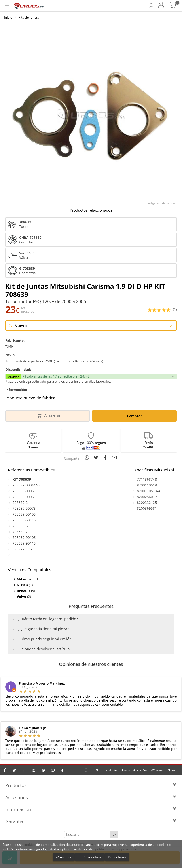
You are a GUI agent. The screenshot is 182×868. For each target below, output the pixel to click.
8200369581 (147, 508)
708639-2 (20, 503)
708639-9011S (24, 543)
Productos (91, 786)
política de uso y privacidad (116, 849)
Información (91, 810)
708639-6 (20, 526)
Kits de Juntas (29, 17)
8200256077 (147, 497)
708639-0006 (23, 497)
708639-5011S (24, 520)
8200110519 (147, 485)
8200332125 (147, 503)
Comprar (134, 416)
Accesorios (91, 798)
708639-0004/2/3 (26, 485)
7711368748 (147, 479)
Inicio (8, 17)
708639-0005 (23, 491)
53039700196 (24, 549)
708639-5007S (24, 508)
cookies (29, 845)
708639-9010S (24, 537)
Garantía (91, 822)
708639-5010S (24, 514)
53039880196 (24, 555)
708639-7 (20, 532)
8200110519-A (148, 491)
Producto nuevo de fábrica (30, 398)
